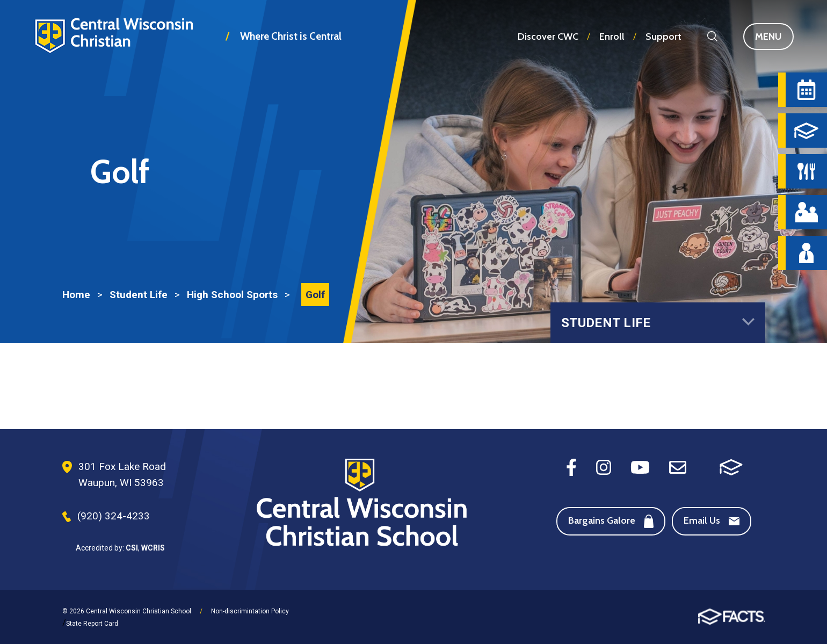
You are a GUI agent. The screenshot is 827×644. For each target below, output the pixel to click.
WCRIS (153, 548)
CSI (132, 548)
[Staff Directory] (806, 253)
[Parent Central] (806, 212)
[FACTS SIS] (731, 466)
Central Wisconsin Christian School (113, 45)
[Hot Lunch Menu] (806, 171)
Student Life (658, 323)
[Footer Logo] (362, 503)
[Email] (678, 466)
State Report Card (92, 624)
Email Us (712, 520)
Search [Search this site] (712, 36)
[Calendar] (806, 90)
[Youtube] (640, 466)
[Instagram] (604, 466)
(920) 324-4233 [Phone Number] (114, 516)
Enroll (612, 37)
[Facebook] (571, 466)
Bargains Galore (611, 521)
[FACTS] (806, 131)
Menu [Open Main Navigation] (774, 37)
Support (663, 37)
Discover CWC (548, 37)
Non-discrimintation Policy (250, 611)
